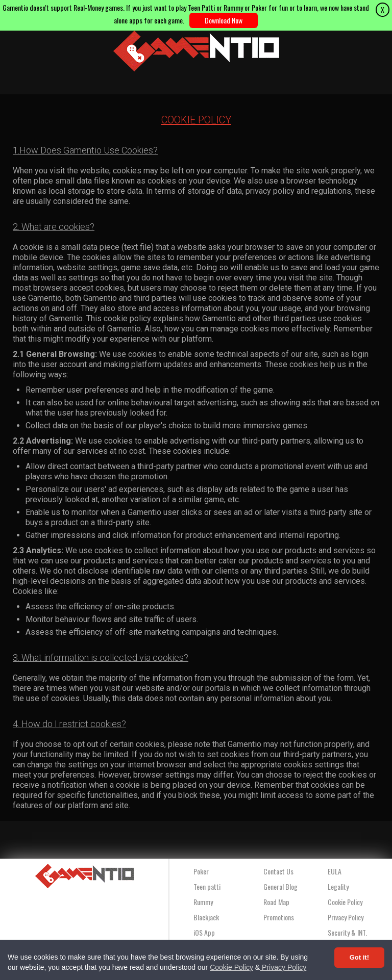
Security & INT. (347, 932)
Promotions (279, 917)
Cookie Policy (231, 967)
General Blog (280, 886)
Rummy (203, 902)
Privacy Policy (283, 967)
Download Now (224, 20)
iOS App (204, 932)
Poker (201, 871)
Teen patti (207, 886)
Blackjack (206, 917)
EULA (335, 871)
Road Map (276, 902)
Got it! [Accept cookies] (359, 957)
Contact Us (278, 871)
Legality (338, 886)
